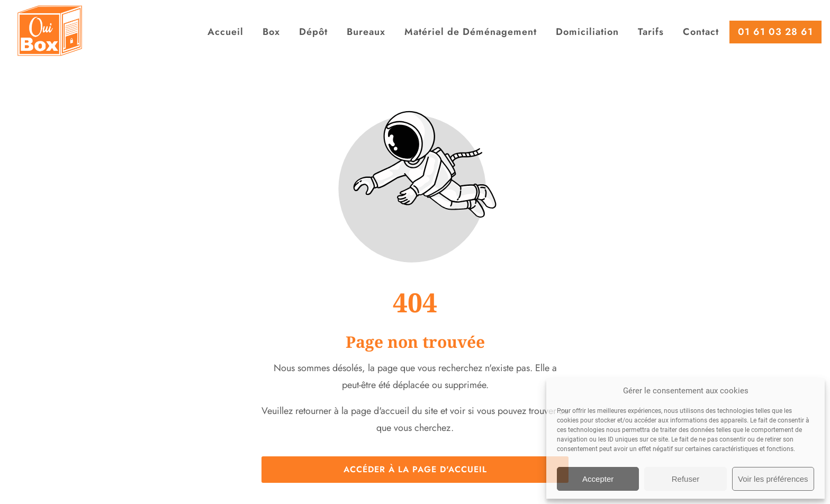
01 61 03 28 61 (775, 32)
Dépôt (313, 32)
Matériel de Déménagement (471, 32)
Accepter (598, 479)
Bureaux (366, 32)
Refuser (686, 479)
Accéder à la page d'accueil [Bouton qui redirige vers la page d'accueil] (415, 469)
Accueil (225, 32)
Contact (701, 32)
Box (271, 32)
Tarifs (651, 32)
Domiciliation (587, 32)
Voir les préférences (773, 479)
